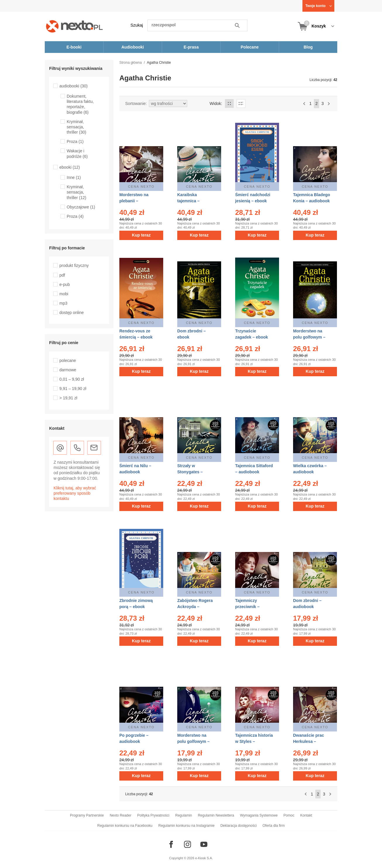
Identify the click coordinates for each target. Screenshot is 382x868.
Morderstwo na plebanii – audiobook (134, 201)
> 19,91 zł (68, 398)
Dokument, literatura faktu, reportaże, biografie (80, 104)
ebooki (70, 167)
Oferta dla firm (273, 826)
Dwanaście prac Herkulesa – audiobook (309, 741)
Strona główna (131, 63)
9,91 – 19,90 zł (73, 389)
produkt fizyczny (74, 265)
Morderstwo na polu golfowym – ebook (309, 337)
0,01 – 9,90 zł (72, 379)
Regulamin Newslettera (216, 815)
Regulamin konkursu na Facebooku (125, 826)
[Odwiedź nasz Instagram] (187, 844)
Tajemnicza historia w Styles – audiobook (254, 741)
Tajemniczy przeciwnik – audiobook (247, 607)
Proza (75, 141)
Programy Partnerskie (87, 815)
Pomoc (289, 815)
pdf (62, 275)
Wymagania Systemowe (259, 815)
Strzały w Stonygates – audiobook (190, 472)
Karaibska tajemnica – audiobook (188, 201)
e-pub (65, 284)
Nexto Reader (121, 815)
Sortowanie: (136, 103)
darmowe (68, 370)
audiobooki (74, 86)
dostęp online (72, 313)
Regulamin (184, 815)
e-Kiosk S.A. (204, 858)
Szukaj (137, 25)
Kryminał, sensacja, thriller (76, 127)
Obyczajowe (81, 207)
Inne (74, 177)
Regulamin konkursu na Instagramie (186, 826)
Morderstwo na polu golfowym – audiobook (193, 741)
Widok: (216, 103)
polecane (68, 360)
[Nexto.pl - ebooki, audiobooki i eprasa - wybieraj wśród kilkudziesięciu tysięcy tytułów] (74, 26)
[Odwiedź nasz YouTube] (204, 844)
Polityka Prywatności (153, 815)
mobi (64, 294)
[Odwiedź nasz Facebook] (171, 844)
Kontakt (306, 815)
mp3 (63, 303)
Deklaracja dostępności (238, 826)
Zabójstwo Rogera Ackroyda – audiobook (195, 607)
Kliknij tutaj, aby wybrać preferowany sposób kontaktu (75, 493)
